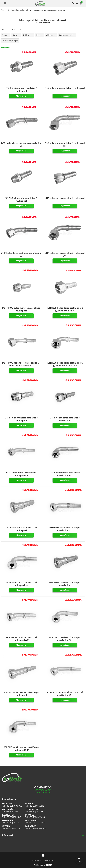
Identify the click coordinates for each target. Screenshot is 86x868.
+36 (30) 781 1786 (36, 812)
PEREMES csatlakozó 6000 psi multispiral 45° (21, 639)
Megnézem (21, 96)
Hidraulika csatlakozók (19, 10)
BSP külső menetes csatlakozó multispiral (21, 90)
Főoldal (3, 10)
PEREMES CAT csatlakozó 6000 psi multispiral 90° (21, 749)
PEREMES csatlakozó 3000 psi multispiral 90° (21, 584)
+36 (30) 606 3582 (37, 806)
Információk (8, 835)
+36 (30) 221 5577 (13, 812)
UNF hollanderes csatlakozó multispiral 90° (65, 254)
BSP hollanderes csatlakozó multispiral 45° (21, 145)
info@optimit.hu (43, 792)
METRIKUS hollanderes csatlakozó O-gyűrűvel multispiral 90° (65, 364)
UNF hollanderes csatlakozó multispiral (65, 198)
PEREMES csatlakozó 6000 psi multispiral (65, 584)
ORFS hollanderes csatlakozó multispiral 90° (65, 474)
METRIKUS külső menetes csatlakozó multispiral (21, 309)
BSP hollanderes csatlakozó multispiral (65, 88)
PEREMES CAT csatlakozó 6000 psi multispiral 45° (65, 694)
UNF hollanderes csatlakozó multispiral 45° (21, 254)
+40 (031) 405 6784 (37, 828)
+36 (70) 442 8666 (37, 817)
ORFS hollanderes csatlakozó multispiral (65, 419)
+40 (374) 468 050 (37, 823)
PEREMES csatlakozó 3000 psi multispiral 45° (65, 529)
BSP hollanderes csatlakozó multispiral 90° (65, 145)
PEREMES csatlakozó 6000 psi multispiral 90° (65, 639)
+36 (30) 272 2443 (13, 817)
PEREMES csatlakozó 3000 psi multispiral (21, 529)
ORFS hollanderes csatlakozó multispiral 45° (21, 474)
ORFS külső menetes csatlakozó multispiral (21, 419)
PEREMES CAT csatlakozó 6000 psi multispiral (21, 694)
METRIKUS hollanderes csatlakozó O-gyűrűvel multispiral (65, 309)
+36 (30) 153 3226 (13, 828)
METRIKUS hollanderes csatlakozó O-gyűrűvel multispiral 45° (21, 364)
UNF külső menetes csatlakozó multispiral (21, 200)
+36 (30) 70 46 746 (43, 790)
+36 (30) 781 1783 (13, 823)
